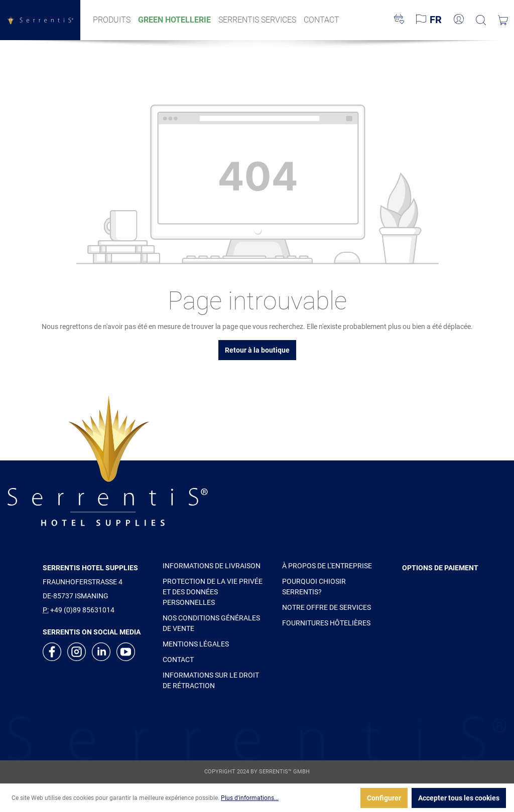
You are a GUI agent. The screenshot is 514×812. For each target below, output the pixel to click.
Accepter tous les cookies (459, 798)
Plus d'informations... (250, 798)
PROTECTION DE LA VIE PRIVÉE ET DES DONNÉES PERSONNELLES (213, 592)
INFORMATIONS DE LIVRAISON (212, 566)
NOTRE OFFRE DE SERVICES (327, 607)
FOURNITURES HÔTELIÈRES (326, 623)
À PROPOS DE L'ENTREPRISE (327, 566)
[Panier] (503, 20)
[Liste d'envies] (399, 20)
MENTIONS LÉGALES (196, 644)
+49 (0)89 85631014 (82, 610)
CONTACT (178, 660)
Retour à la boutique (257, 350)
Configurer (384, 798)
